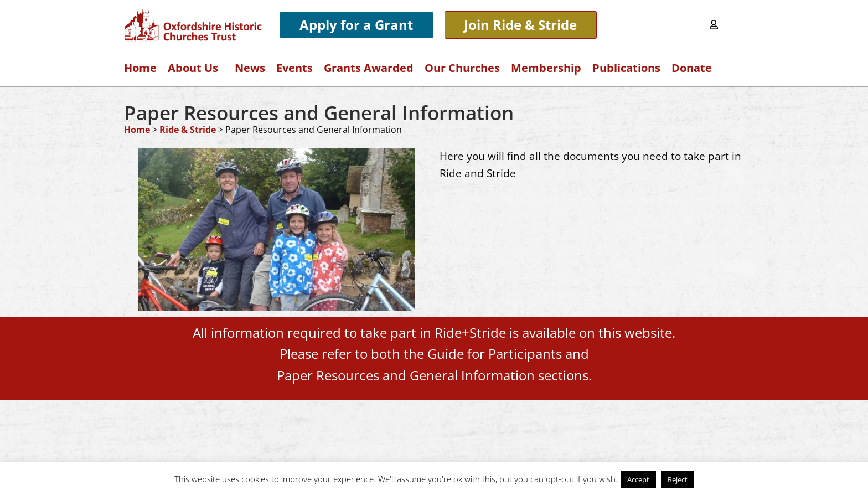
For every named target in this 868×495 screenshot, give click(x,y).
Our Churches (462, 68)
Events (294, 68)
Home (140, 68)
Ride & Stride (188, 130)
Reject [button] (678, 479)
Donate (692, 68)
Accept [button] (638, 479)
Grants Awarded (369, 68)
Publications (626, 68)
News (250, 68)
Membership (546, 68)
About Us (196, 68)
